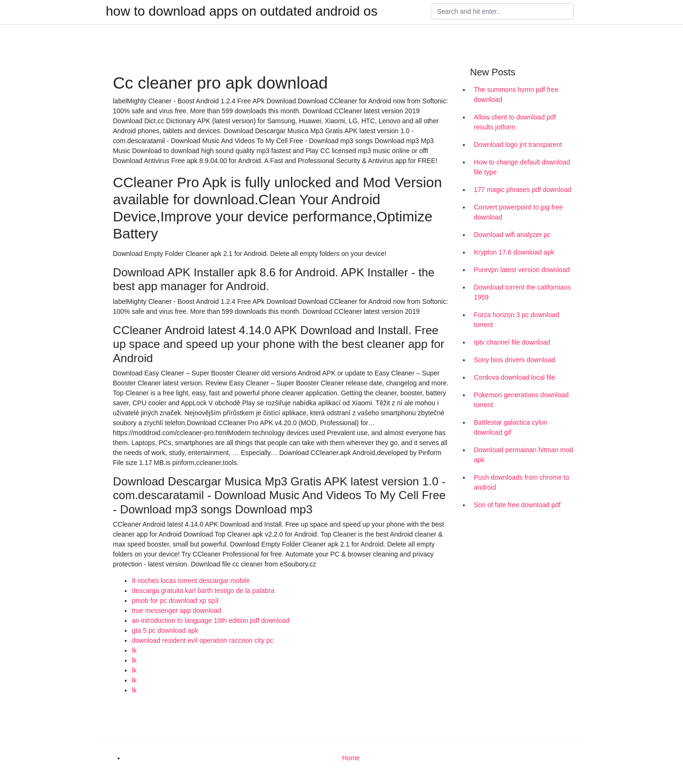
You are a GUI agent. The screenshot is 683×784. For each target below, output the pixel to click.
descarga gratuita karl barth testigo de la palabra (203, 591)
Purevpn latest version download (522, 270)
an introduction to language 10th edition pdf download (211, 620)
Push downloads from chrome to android (521, 482)
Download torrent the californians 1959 (522, 292)
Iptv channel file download (512, 342)
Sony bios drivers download (514, 360)
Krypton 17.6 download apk (514, 252)
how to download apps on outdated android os (242, 11)
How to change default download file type (522, 167)
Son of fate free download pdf (517, 505)
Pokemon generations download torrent (521, 400)
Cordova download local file (514, 377)
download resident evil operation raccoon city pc (203, 640)
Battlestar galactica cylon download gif (511, 427)
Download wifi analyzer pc (512, 235)
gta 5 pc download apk (165, 630)
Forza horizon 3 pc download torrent (517, 320)
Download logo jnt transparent (518, 145)
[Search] (503, 11)
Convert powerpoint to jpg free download (518, 212)
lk (134, 650)
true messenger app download (176, 611)
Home (351, 758)
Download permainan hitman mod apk (523, 455)
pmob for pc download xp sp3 (175, 601)
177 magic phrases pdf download (522, 190)
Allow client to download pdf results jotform (515, 122)
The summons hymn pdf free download (516, 95)
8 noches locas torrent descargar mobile (191, 581)
